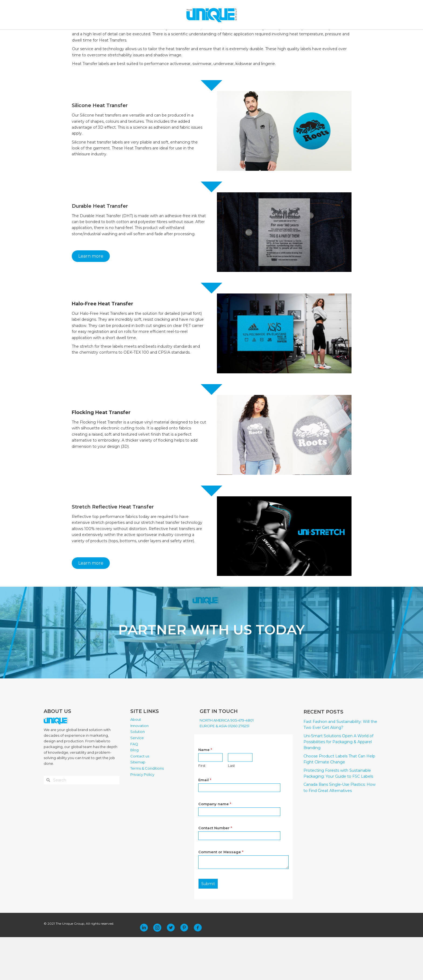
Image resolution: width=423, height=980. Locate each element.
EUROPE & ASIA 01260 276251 (224, 769)
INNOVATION (154, 36)
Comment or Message (221, 894)
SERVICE (208, 36)
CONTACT (263, 36)
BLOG (243, 36)
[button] (144, 971)
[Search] (344, 36)
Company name (215, 846)
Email (205, 822)
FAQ (228, 36)
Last (231, 808)
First (202, 808)
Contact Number (215, 870)
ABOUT (127, 36)
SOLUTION (183, 36)
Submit (208, 926)
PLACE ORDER (289, 36)
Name (205, 792)
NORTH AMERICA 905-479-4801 (227, 763)
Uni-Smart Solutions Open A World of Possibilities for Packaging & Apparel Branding (338, 785)
